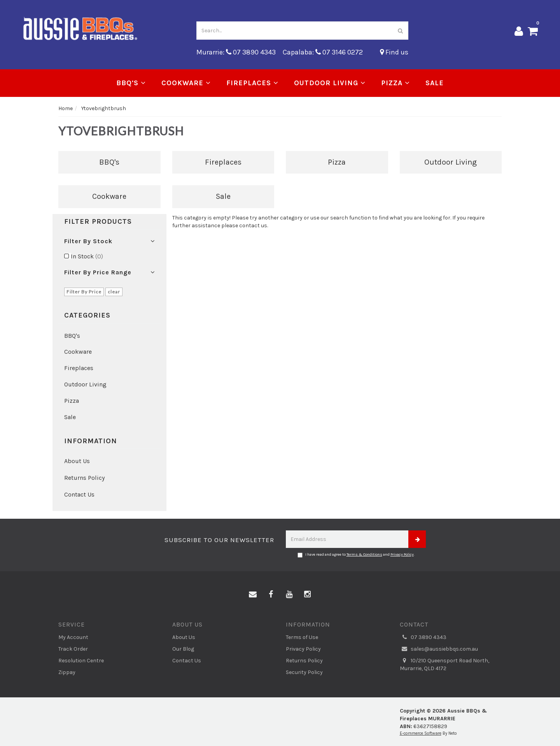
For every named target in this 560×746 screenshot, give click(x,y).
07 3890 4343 (423, 637)
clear (114, 292)
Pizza (395, 83)
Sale (435, 83)
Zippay (67, 672)
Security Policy (304, 672)
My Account (73, 637)
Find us (394, 52)
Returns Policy (84, 478)
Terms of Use (302, 637)
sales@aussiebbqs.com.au (439, 649)
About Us (77, 461)
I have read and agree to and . (356, 555)
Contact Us (79, 494)
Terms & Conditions (364, 555)
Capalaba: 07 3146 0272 (323, 52)
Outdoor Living (330, 83)
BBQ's (131, 83)
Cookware (186, 83)
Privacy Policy (402, 555)
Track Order (73, 649)
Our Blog (183, 649)
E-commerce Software (421, 733)
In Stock (87, 256)
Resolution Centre (81, 661)
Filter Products (98, 222)
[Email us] (253, 595)
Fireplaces (252, 83)
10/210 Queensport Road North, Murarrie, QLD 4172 (444, 664)
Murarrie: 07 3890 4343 (236, 52)
